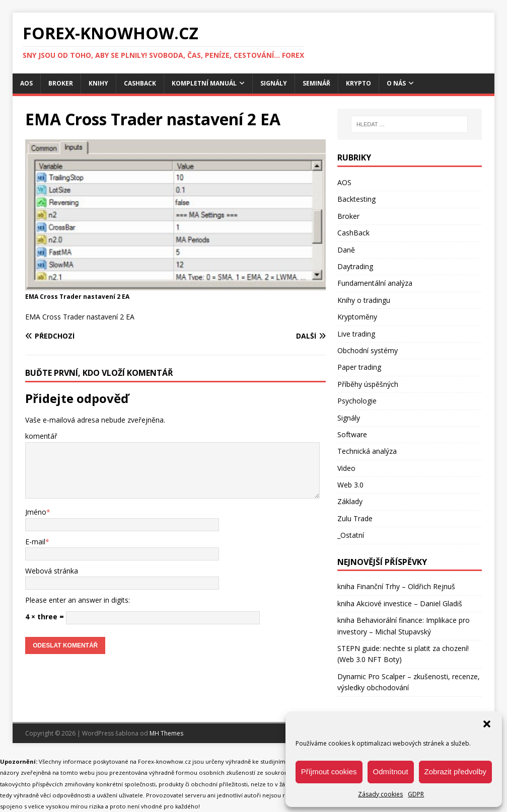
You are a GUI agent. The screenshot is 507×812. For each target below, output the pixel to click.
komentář (41, 436)
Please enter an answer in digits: (78, 600)
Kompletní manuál (204, 83)
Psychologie (357, 401)
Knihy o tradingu (364, 300)
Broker (61, 83)
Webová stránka (52, 571)
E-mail (35, 542)
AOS (26, 83)
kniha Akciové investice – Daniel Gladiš (400, 603)
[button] (487, 724)
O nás (396, 83)
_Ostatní (351, 535)
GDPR (416, 794)
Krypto (358, 83)
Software (352, 434)
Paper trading (359, 367)
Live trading (356, 334)
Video (346, 468)
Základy (350, 501)
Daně (346, 250)
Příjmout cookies (329, 772)
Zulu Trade (355, 518)
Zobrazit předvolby (455, 772)
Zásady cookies (380, 794)
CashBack (140, 83)
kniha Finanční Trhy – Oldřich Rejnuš (396, 586)
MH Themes (166, 733)
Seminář (316, 83)
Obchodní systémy (368, 350)
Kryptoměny (357, 317)
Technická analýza (367, 451)
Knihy (98, 83)
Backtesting (356, 199)
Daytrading (355, 266)
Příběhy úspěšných (368, 384)
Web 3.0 (350, 485)
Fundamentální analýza (375, 283)
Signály (274, 83)
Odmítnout (391, 772)
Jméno (36, 512)
